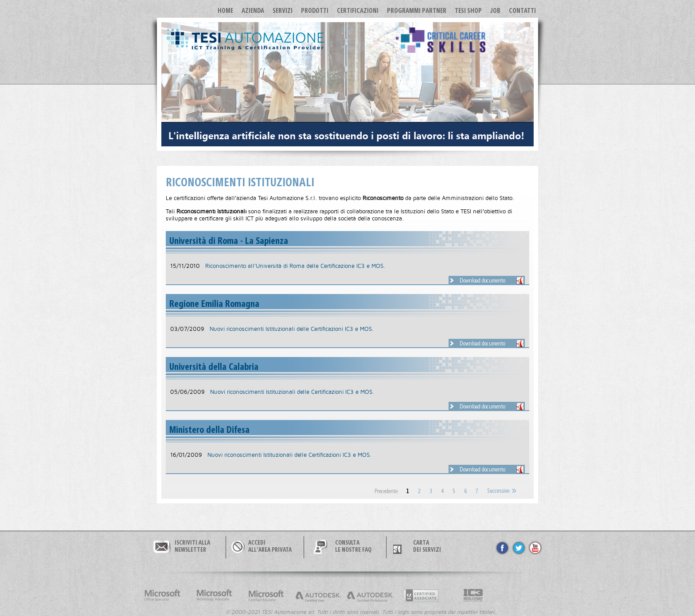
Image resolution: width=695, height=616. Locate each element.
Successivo (498, 491)
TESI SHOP (468, 10)
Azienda (253, 10)
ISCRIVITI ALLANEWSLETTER (192, 546)
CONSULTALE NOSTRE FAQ (353, 546)
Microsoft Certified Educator (266, 596)
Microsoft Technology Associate (214, 596)
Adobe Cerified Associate (422, 596)
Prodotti (315, 10)
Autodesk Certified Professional (370, 596)
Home (225, 10)
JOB (495, 10)
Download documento (482, 280)
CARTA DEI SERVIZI (427, 546)
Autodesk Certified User (318, 596)
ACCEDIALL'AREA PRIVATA (270, 546)
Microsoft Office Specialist (162, 596)
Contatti (522, 10)
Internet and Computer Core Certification (473, 596)
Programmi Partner (417, 10)
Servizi (283, 10)
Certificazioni (358, 10)
